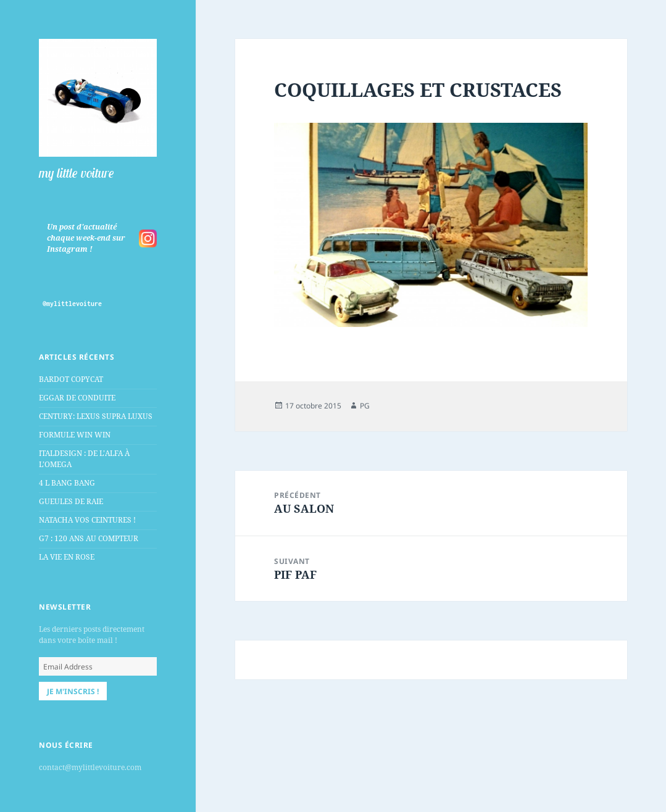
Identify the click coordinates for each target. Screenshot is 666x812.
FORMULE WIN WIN (75, 435)
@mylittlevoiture (72, 304)
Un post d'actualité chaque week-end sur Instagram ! (86, 238)
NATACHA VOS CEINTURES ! (87, 520)
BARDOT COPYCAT (71, 379)
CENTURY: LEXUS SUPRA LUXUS (96, 416)
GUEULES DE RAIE (71, 501)
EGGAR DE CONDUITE (77, 398)
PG (365, 406)
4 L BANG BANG (67, 483)
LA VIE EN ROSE (67, 557)
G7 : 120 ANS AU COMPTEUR (89, 538)
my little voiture (77, 173)
